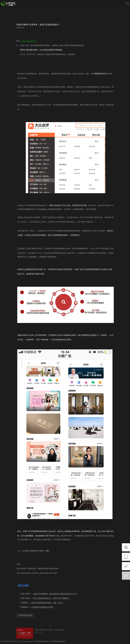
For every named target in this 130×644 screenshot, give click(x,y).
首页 (70, 11)
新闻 (76, 11)
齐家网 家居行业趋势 (25, 615)
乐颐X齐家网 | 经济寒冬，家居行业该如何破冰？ (97, 11)
